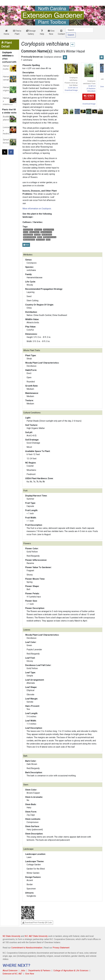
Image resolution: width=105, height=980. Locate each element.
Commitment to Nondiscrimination (27, 948)
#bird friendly (40, 240)
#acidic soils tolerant (30, 237)
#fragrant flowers (49, 230)
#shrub (26, 232)
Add (26, 245)
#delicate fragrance (29, 240)
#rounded (37, 235)
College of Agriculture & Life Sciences (71, 971)
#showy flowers (28, 230)
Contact (61, 32)
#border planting (47, 235)
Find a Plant (17, 32)
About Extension (10, 971)
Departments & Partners (39, 971)
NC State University (12, 936)
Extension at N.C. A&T (12, 974)
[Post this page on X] (5, 152)
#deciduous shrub (46, 232)
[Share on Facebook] (11, 152)
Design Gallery (31, 32)
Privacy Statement (61, 948)
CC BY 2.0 (92, 86)
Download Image (71, 90)
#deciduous (38, 230)
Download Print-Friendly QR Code (37, 923)
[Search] (80, 30)
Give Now (51, 32)
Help (42, 32)
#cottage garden (28, 235)
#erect (48, 240)
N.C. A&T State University (36, 936)
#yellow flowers (34, 232)
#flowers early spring (50, 237)
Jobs (23, 971)
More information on (37, 209)
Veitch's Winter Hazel (69, 51)
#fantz (40, 237)
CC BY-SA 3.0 (73, 88)
